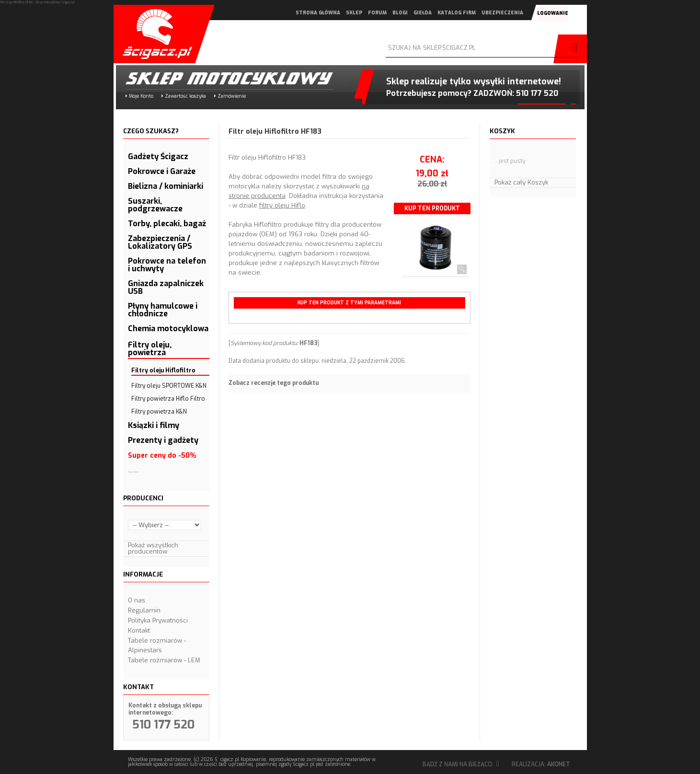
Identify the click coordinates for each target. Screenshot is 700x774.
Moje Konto (141, 96)
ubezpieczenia (502, 13)
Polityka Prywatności (158, 620)
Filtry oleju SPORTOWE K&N (169, 386)
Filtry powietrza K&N (159, 412)
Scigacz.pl (154, 34)
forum (377, 13)
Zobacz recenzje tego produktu (274, 383)
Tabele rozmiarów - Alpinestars (157, 646)
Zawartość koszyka (185, 96)
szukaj (573, 49)
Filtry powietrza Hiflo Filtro (168, 399)
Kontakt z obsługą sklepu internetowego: (165, 709)
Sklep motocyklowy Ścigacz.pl (221, 78)
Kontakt (139, 630)
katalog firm (456, 13)
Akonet (559, 764)
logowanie (552, 13)
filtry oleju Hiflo (282, 205)
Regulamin (144, 610)
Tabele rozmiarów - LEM (164, 660)
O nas (137, 600)
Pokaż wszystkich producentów (153, 548)
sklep (354, 13)
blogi (400, 13)
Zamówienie (232, 96)
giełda (422, 13)
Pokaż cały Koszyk (521, 182)
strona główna (317, 13)
